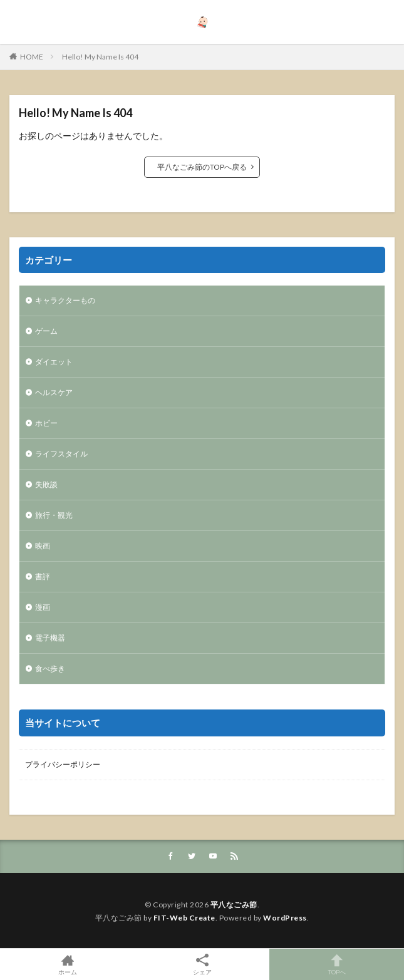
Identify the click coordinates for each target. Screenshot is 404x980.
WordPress (285, 918)
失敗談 (46, 484)
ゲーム (46, 331)
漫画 (43, 607)
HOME (32, 57)
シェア (202, 965)
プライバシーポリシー (63, 764)
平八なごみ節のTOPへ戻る (202, 167)
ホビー (46, 423)
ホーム (67, 964)
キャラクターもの (65, 300)
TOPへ (337, 964)
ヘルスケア (54, 392)
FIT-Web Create (184, 918)
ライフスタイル (61, 454)
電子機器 (50, 638)
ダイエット (54, 362)
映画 (43, 546)
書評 (43, 576)
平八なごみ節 (234, 905)
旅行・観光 (54, 515)
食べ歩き (50, 668)
